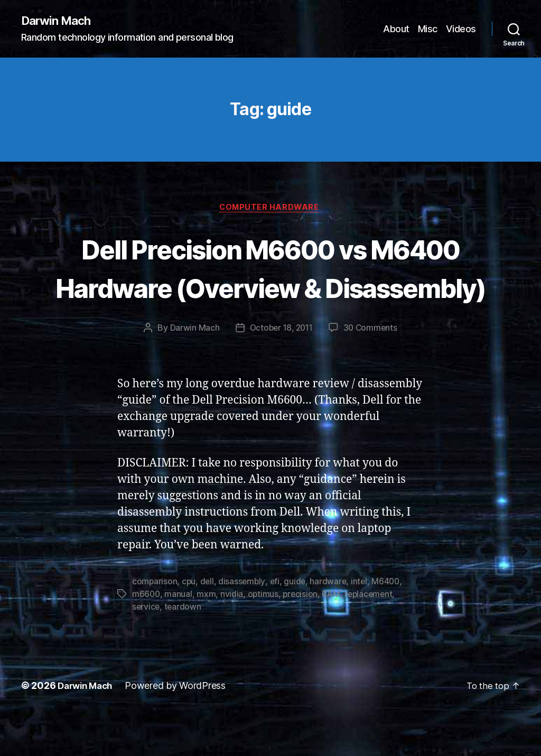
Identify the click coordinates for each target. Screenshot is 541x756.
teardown (184, 648)
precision (302, 635)
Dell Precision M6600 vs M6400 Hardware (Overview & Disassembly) (271, 288)
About (396, 29)
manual (179, 635)
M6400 (390, 622)
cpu (189, 622)
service (146, 648)
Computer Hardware (270, 209)
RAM (334, 635)
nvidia (233, 635)
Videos (461, 29)
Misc (428, 29)
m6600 (147, 635)
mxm (207, 635)
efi (277, 622)
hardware (331, 622)
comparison (155, 622)
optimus (264, 635)
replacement (372, 635)
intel (362, 622)
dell (208, 622)
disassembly (244, 622)
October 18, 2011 (281, 369)
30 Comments (372, 369)
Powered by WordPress (180, 726)
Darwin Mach (59, 21)
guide (297, 622)
